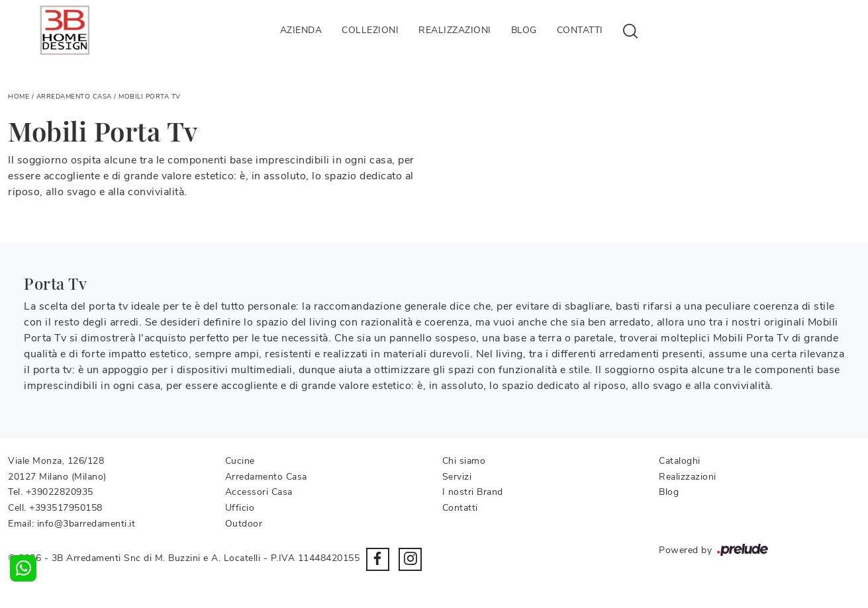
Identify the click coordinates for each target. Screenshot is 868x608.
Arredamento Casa (74, 97)
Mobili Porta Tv (150, 97)
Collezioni (370, 30)
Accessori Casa (259, 492)
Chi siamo (464, 461)
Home (19, 97)
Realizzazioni (455, 30)
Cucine (240, 461)
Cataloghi (680, 461)
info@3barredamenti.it (86, 524)
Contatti (580, 30)
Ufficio (240, 508)
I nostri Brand (473, 492)
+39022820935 (60, 492)
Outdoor (244, 524)
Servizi (457, 477)
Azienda (301, 30)
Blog (524, 30)
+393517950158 (66, 508)
